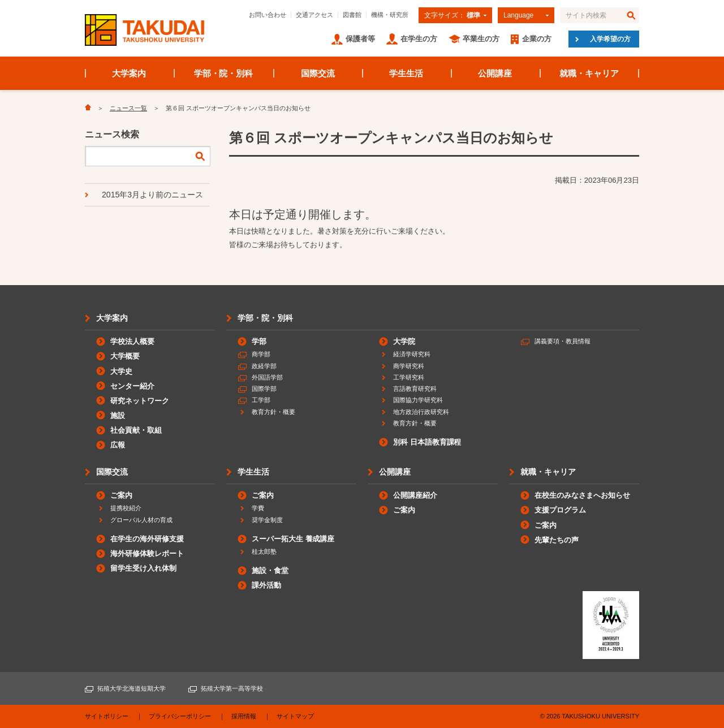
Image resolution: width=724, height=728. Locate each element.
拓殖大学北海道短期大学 (132, 688)
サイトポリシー (107, 716)
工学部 (261, 400)
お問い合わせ (268, 15)
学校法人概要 (132, 341)
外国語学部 (267, 377)
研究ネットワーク (140, 401)
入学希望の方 (610, 39)
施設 (118, 415)
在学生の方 (419, 39)
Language (518, 15)
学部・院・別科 (224, 73)
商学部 (261, 354)
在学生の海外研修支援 (147, 539)
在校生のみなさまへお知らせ (582, 495)
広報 (118, 445)
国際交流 (318, 73)
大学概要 (125, 356)
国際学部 (264, 389)
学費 (258, 508)
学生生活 (406, 73)
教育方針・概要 (273, 412)
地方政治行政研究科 (421, 412)
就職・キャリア (589, 73)
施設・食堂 (270, 570)
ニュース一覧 (128, 108)
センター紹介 (132, 386)
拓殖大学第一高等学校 (232, 688)
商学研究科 (409, 366)
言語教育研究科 (415, 389)
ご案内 (121, 495)
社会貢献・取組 (136, 430)
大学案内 (129, 73)
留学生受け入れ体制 (143, 568)
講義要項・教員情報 (563, 341)
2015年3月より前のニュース (152, 195)
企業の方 (537, 39)
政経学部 (264, 366)
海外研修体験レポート (147, 553)
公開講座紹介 (415, 495)
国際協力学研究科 (418, 400)
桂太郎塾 (264, 552)
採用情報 (244, 716)
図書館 (352, 15)
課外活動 (266, 585)
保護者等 (360, 39)
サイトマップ (295, 716)
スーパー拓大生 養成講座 (293, 539)
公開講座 (495, 73)
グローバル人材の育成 (141, 520)
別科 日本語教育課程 (427, 442)
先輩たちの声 (557, 540)
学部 (259, 341)
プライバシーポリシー (180, 716)
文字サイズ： (452, 15)
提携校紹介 (126, 508)
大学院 (404, 341)
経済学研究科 (412, 354)
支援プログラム (560, 510)
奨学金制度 (267, 520)
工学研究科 (409, 377)
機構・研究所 (390, 15)
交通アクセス (314, 15)
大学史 (121, 371)
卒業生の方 (481, 39)
